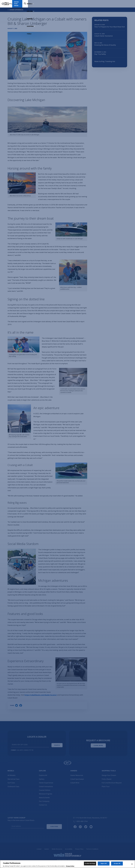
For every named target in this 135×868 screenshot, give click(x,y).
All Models (12, 774)
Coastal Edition (45, 789)
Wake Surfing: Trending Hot (105, 61)
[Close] (132, 865)
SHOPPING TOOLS (58, 4)
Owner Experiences (46, 782)
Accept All (117, 864)
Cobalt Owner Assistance (104, 36)
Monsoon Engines (46, 793)
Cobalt (46, 785)
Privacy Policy (79, 848)
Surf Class (11, 782)
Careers (47, 848)
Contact (39, 848)
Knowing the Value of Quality (105, 45)
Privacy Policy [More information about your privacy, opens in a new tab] (70, 867)
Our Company (44, 800)
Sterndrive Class (13, 778)
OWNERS (47, 4)
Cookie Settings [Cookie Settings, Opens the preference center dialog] (90, 864)
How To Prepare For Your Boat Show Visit (110, 27)
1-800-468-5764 (80, 820)
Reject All (104, 864)
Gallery (42, 778)
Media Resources (57, 848)
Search (130, 4)
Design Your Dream (119, 4)
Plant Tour (106, 785)
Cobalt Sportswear (77, 778)
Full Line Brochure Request (112, 782)
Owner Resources (77, 774)
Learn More (98, 745)
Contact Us (43, 804)
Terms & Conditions (92, 848)
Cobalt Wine (75, 782)
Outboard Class (13, 785)
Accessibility (69, 848)
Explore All (43, 774)
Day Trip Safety (100, 54)
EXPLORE (38, 4)
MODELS (30, 4)
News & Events (44, 796)
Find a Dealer (103, 4)
